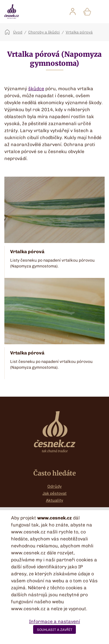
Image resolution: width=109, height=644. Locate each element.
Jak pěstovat (54, 493)
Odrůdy (54, 486)
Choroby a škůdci (44, 32)
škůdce (36, 89)
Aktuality (54, 500)
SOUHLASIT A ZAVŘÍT (55, 630)
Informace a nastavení (54, 621)
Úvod (18, 32)
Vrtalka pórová (79, 32)
